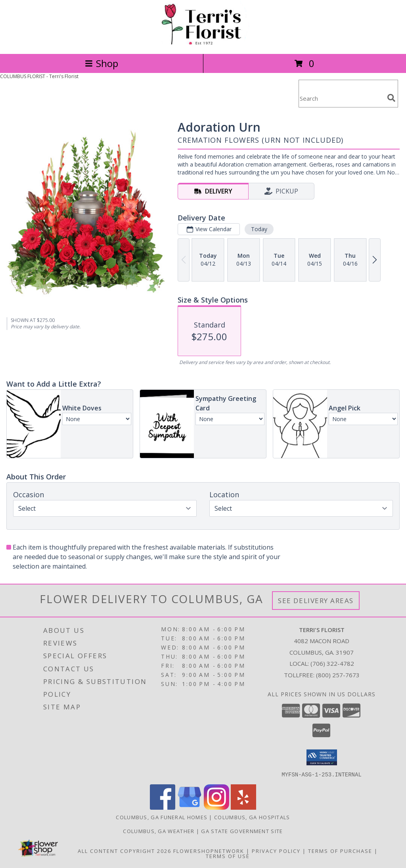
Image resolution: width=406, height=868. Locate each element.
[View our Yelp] (243, 807)
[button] (322, 757)
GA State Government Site (242, 831)
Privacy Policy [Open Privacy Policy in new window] (276, 851)
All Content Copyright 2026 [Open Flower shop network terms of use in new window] (124, 851)
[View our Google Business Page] (190, 807)
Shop (101, 63)
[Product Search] (341, 99)
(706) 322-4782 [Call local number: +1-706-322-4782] (332, 663)
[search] (391, 98)
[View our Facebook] (163, 807)
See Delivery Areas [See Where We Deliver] (316, 601)
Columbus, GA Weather (159, 831)
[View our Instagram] (216, 807)
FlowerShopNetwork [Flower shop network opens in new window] (209, 851)
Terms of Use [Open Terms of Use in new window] (228, 856)
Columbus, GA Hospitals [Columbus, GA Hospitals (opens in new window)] (252, 817)
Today (259, 229)
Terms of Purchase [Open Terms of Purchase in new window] (340, 851)
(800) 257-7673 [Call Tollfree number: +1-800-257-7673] (338, 675)
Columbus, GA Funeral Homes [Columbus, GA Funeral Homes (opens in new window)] (162, 817)
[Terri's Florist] (203, 42)
